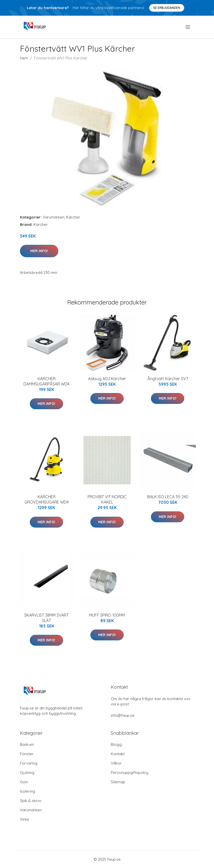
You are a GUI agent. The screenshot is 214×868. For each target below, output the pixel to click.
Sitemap (118, 782)
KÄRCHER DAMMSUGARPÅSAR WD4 (46, 381)
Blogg (116, 744)
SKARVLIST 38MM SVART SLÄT (46, 618)
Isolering (28, 791)
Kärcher (73, 217)
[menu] (188, 27)
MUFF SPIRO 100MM (107, 615)
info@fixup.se (123, 715)
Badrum (27, 744)
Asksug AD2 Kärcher (107, 379)
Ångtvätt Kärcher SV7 (168, 379)
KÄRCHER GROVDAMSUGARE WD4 (47, 499)
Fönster (27, 754)
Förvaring (29, 763)
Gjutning (27, 773)
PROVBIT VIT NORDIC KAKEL (107, 499)
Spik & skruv (31, 801)
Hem (24, 58)
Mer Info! (39, 251)
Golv (24, 782)
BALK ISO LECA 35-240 (168, 497)
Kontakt (118, 754)
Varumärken (54, 217)
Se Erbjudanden (167, 8)
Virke (24, 819)
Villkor (116, 763)
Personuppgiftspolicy (130, 773)
